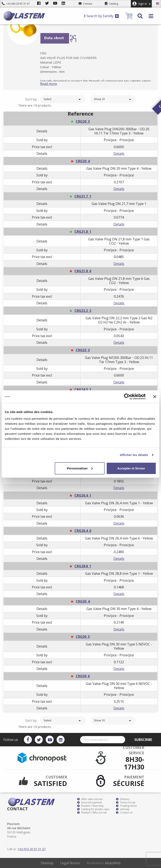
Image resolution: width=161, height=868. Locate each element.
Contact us (124, 813)
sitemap (123, 809)
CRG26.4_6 (83, 531)
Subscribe (146, 740)
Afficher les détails (134, 455)
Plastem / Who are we (92, 813)
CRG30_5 (83, 637)
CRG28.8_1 (83, 566)
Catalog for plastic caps (93, 809)
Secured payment (90, 803)
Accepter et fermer (131, 468)
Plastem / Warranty (90, 806)
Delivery (123, 799)
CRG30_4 (83, 601)
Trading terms (126, 806)
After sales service (90, 799)
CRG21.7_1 (83, 196)
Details (119, 154)
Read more (54, 84)
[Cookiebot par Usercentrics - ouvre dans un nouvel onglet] (127, 397)
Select (63, 99)
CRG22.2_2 (83, 311)
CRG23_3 (83, 350)
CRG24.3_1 (83, 390)
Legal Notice (70, 863)
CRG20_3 (83, 121)
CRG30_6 (83, 676)
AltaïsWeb (113, 863)
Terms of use (126, 803)
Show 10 (113, 99)
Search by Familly (101, 16)
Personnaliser (80, 468)
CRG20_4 (83, 161)
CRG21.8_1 (83, 232)
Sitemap (47, 863)
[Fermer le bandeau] (155, 397)
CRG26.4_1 (83, 495)
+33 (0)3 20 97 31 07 (16, 4)
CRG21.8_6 (83, 271)
